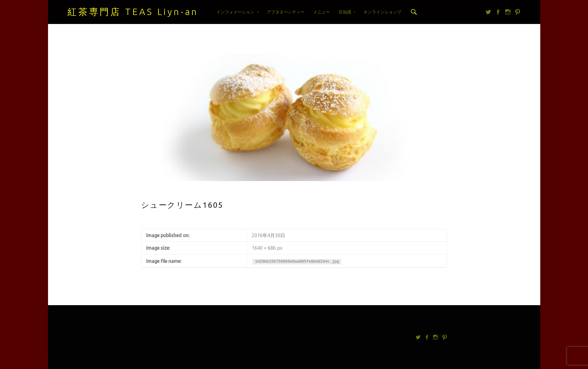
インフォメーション (235, 12)
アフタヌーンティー (286, 12)
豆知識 (345, 12)
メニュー (321, 12)
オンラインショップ (382, 12)
